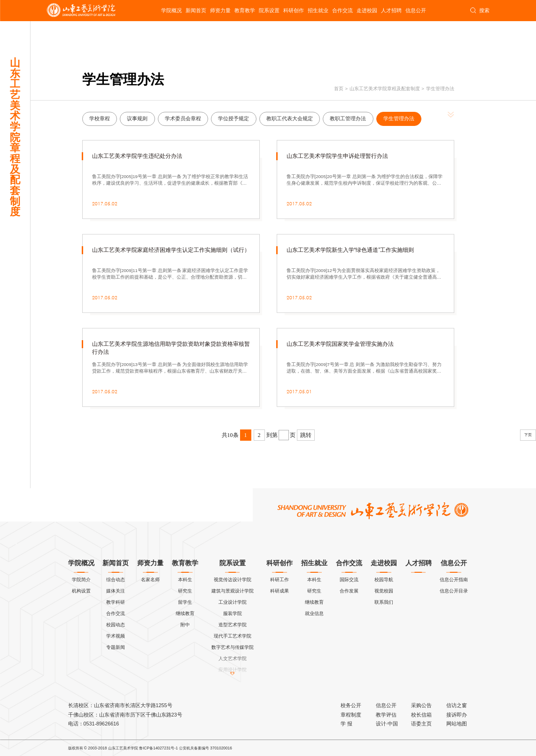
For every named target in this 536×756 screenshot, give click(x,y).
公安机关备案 (190, 748)
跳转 (306, 435)
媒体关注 (116, 591)
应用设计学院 (233, 670)
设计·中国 (387, 724)
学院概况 (171, 10)
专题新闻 (116, 647)
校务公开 (351, 705)
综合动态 (116, 580)
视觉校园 (384, 591)
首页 (339, 89)
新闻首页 (196, 10)
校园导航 (384, 580)
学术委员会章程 (183, 118)
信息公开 (416, 10)
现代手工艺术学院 (233, 636)
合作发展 (349, 591)
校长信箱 (421, 715)
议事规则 (137, 118)
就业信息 (314, 613)
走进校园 (367, 10)
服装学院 (233, 613)
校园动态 (116, 625)
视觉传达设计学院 (233, 580)
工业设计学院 (233, 602)
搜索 (480, 11)
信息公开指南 (454, 580)
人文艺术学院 (233, 659)
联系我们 (384, 602)
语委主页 (421, 724)
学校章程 (100, 118)
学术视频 (116, 636)
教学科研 (116, 602)
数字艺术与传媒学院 (233, 647)
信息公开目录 (454, 591)
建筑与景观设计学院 (233, 591)
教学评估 (386, 715)
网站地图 (457, 724)
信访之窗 (457, 705)
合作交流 (342, 10)
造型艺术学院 (233, 625)
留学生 (185, 602)
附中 (185, 625)
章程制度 (351, 715)
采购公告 (421, 705)
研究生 (185, 591)
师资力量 (220, 10)
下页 (528, 435)
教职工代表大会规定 (290, 118)
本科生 (185, 580)
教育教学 (245, 10)
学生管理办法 (440, 89)
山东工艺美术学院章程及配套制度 (385, 89)
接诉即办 (457, 715)
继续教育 (185, 613)
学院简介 (81, 580)
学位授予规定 (233, 118)
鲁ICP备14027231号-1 (159, 748)
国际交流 (349, 580)
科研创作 (294, 10)
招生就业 (318, 10)
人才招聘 (391, 10)
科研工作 (280, 580)
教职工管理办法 (348, 118)
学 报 (346, 724)
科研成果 (280, 591)
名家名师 (150, 580)
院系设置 (269, 10)
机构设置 (81, 591)
